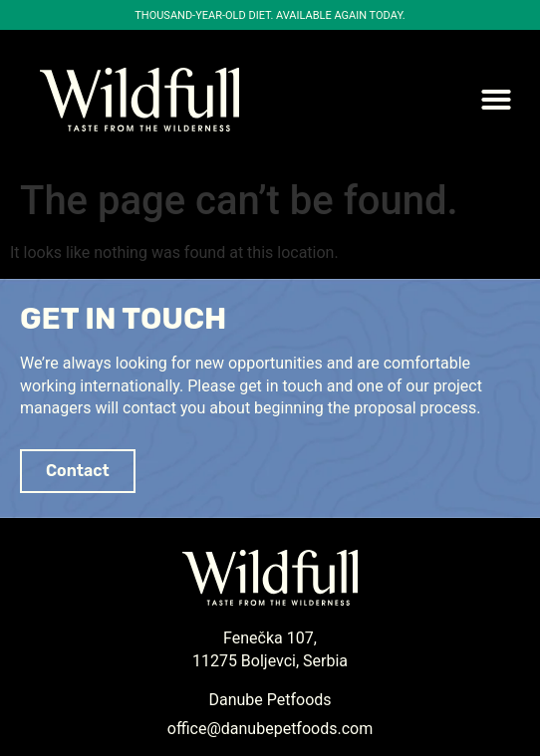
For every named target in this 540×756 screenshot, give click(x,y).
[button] (496, 100)
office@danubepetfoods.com (270, 729)
